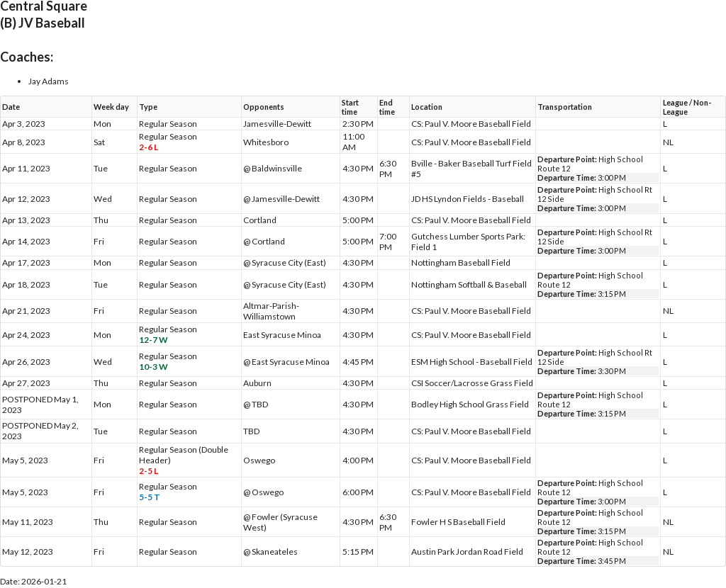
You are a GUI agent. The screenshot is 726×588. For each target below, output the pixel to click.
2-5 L (149, 471)
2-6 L (149, 147)
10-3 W (153, 367)
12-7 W (153, 340)
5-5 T (150, 497)
